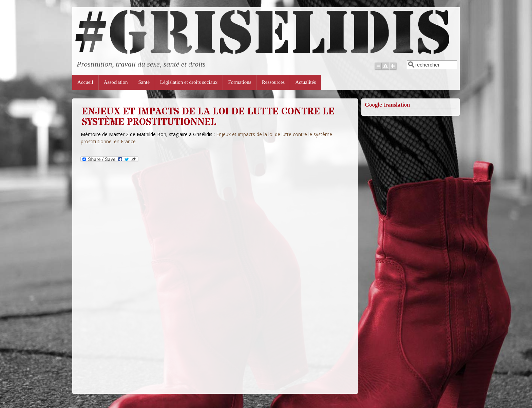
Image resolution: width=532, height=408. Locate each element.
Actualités (306, 82)
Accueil (85, 82)
